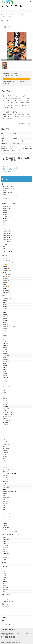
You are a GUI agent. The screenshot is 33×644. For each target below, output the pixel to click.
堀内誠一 (5, 370)
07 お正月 (5, 581)
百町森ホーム (4, 15)
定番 (4, 249)
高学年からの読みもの (8, 235)
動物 (4, 459)
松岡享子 (5, 372)
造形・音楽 (5, 475)
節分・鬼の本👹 (6, 260)
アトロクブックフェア (8, 201)
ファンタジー (6, 465)
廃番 (3, 621)
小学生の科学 (6, 453)
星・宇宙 (5, 457)
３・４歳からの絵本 (7, 215)
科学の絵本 (5, 451)
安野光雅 (5, 304)
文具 (4, 550)
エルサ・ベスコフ (7, 419)
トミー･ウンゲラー (7, 386)
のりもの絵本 (6, 449)
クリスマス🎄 (6, 291)
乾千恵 (5, 313)
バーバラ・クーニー (7, 394)
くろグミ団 (5, 526)
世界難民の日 (6, 280)
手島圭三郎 (5, 360)
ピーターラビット (7, 522)
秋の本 (5, 285)
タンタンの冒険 (6, 528)
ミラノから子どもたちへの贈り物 (10, 197)
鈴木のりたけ (6, 343)
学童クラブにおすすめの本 (10, 168)
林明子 (5, 364)
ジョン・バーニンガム (8, 408)
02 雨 (4, 571)
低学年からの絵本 (7, 223)
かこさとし (5, 323)
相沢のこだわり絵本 (7, 599)
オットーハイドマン (7, 388)
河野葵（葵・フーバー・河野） (10, 327)
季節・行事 (5, 255)
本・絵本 (11, 15)
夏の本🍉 (5, 283)
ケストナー (5, 396)
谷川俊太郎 (5, 353)
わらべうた (5, 477)
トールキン (5, 406)
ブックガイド (6, 512)
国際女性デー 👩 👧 (7, 270)
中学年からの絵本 (8, 170)
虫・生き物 (5, 455)
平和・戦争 (5, 504)
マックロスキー (6, 423)
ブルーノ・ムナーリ (7, 429)
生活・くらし (6, 496)
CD (2, 614)
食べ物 (5, 463)
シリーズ (4, 519)
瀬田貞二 (5, 347)
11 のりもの (6, 589)
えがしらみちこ (6, 317)
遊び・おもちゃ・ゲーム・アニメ (10, 473)
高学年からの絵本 (7, 233)
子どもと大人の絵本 (7, 241)
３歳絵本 (5, 213)
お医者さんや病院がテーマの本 (10, 492)
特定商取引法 (4, 640)
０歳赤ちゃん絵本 (7, 207)
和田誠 (5, 384)
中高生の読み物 (6, 237)
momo (4, 609)
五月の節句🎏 (6, 276)
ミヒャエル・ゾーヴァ (8, 402)
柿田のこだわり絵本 (7, 597)
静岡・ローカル (6, 506)
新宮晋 (5, 337)
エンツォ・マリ (6, 427)
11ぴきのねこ (6, 558)
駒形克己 (5, 329)
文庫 (4, 508)
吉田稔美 (5, 382)
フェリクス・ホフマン (8, 421)
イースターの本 (6, 274)
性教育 (5, 490)
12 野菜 (5, 591)
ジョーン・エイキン (7, 411)
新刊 (4, 247)
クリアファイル (6, 548)
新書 (4, 510)
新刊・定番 (5, 244)
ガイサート (5, 392)
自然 (4, 485)
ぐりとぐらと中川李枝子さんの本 (10, 532)
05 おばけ (5, 577)
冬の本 (5, 289)
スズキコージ (6, 341)
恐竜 (4, 461)
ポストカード (6, 552)
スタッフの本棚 (6, 594)
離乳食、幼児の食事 (7, 498)
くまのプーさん (6, 524)
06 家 (4, 579)
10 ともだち (6, 587)
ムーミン (5, 530)
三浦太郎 (5, 374)
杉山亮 (5, 339)
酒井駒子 (5, 333)
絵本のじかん (5, 566)
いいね (5, 611)
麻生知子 (5, 302)
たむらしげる (6, 355)
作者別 (3, 296)
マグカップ (5, 546)
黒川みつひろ (6, 325)
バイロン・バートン (7, 439)
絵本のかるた (6, 539)
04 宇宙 (5, 575)
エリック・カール (7, 390)
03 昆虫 (5, 573)
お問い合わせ (19, 640)
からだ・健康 (6, 487)
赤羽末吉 (5, 300)
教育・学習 (5, 481)
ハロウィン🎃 (6, 287)
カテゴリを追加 (6, 624)
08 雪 (4, 583)
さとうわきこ (6, 335)
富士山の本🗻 (6, 266)
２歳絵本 (5, 211)
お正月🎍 (5, 258)
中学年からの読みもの (8, 231)
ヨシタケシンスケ (7, 380)
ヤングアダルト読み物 (8, 239)
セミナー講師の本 (7, 471)
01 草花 (5, 569)
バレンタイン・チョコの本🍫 (9, 262)
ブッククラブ (5, 617)
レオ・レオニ (6, 433)
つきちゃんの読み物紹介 (8, 601)
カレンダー (5, 556)
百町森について (12, 640)
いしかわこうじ (6, 309)
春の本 (5, 272)
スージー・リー (6, 437)
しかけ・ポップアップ (8, 514)
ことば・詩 (5, 479)
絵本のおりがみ (6, 554)
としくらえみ (6, 361)
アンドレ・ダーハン (7, 404)
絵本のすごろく (6, 542)
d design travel (6, 607)
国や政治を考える (7, 199)
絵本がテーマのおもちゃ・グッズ (10, 535)
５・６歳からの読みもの (8, 221)
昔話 (4, 447)
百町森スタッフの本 (7, 298)
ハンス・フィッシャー (8, 413)
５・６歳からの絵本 (7, 219)
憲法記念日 (5, 278)
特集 (3, 184)
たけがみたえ (6, 349)
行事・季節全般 (6, 293)
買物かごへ (16, 79)
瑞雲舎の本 (5, 195)
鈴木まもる (5, 345)
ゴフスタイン (6, 398)
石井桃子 (5, 306)
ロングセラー (5, 563)
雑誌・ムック (5, 604)
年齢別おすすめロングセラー (9, 204)
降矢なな (5, 368)
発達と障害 (5, 502)
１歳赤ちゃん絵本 (7, 209)
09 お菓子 (5, 585)
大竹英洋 (5, 319)
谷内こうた (5, 351)
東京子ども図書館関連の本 (9, 193)
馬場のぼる (5, 366)
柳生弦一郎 (5, 378)
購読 (24, 640)
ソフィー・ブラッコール (8, 415)
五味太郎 (5, 331)
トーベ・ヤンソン (7, 435)
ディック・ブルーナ (7, 417)
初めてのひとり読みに (8, 227)
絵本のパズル (6, 543)
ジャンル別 (17, 15)
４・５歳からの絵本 (7, 217)
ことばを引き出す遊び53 (8, 187)
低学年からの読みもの (8, 225)
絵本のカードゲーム (7, 537)
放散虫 (5, 191)
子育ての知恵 (6, 445)
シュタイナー (6, 483)
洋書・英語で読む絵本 (8, 516)
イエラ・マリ (6, 425)
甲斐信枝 (5, 321)
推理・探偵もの (6, 467)
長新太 (5, 357)
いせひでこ (5, 310)
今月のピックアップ (7, 252)
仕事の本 (5, 494)
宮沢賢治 (5, 376)
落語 (22, 15)
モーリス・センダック (8, 400)
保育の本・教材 (6, 469)
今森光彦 (5, 315)
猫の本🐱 (5, 264)
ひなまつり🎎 (6, 268)
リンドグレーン (6, 431)
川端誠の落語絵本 (7, 17)
